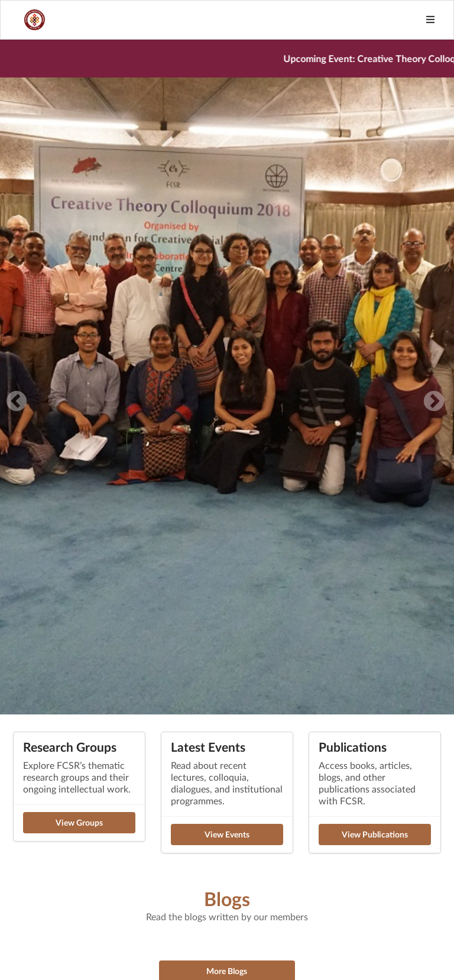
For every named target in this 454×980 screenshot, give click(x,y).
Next (434, 402)
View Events (227, 834)
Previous (17, 402)
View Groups (79, 822)
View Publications (375, 834)
